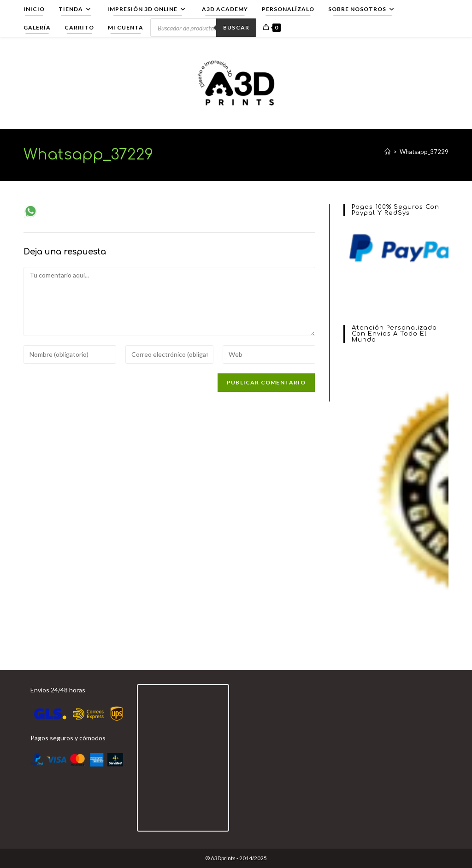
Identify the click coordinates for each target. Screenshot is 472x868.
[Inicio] (387, 152)
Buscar (236, 27)
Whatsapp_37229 (424, 152)
